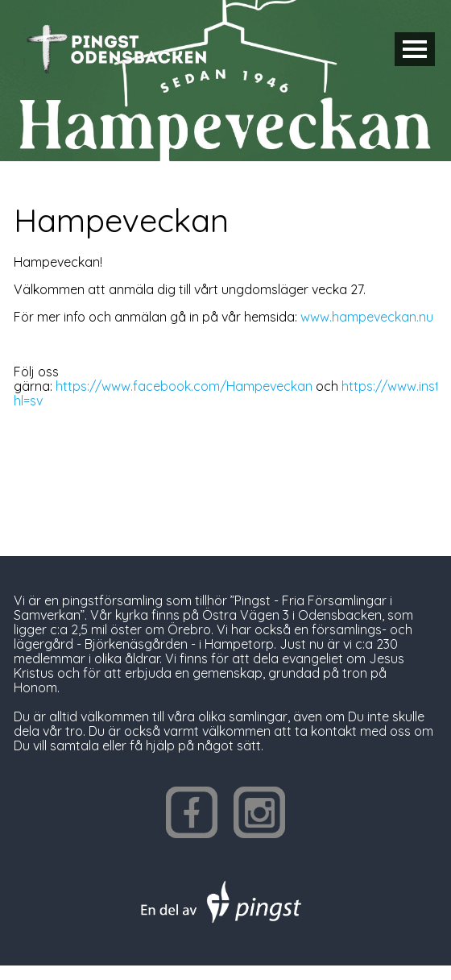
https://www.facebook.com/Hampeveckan (184, 386)
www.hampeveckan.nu (367, 317)
